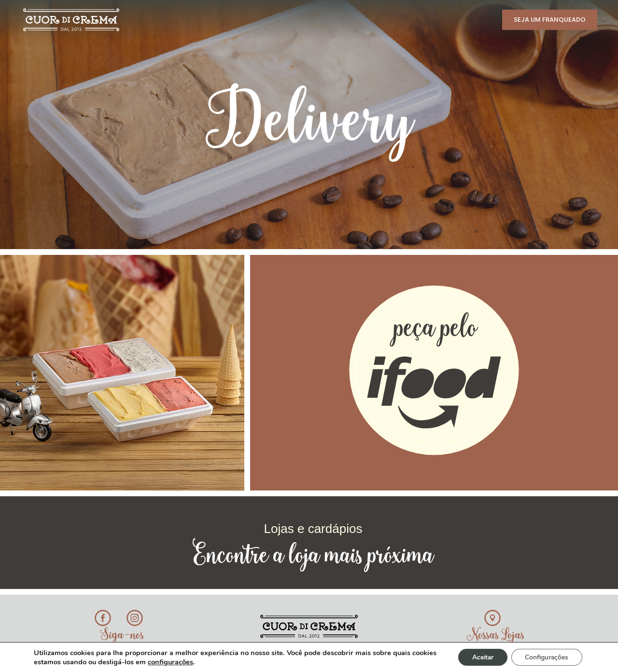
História (155, 19)
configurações (197, 661)
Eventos (419, 19)
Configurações (546, 657)
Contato (470, 19)
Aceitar (479, 657)
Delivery (368, 19)
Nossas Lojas (496, 636)
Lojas (323, 19)
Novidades (274, 19)
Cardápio (212, 19)
